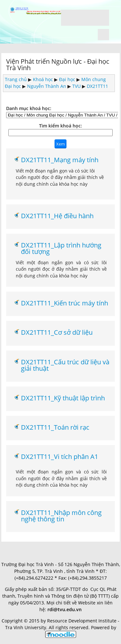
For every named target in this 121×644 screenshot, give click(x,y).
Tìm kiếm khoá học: (60, 126)
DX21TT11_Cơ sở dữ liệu (57, 332)
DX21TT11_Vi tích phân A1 (60, 456)
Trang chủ (16, 79)
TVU (76, 86)
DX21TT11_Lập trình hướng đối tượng (61, 248)
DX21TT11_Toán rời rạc (55, 427)
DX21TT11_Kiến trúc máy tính (65, 303)
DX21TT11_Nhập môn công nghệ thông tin (61, 516)
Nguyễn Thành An (47, 86)
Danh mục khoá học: (29, 108)
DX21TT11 (97, 86)
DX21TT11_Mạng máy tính (60, 160)
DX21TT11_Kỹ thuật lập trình (63, 398)
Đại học (67, 79)
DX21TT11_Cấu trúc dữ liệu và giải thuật (65, 365)
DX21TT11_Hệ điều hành (57, 216)
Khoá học (43, 79)
